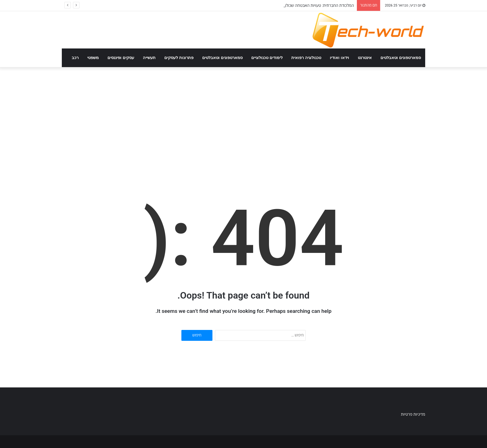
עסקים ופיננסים (121, 58)
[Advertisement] (243, 120)
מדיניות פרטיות (413, 414)
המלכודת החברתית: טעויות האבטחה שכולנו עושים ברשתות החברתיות (298, 5)
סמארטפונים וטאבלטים (401, 58)
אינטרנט (365, 58)
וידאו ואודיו (339, 58)
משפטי (93, 58)
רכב (75, 58)
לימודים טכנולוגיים (267, 58)
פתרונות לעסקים (179, 58)
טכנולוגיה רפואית (306, 58)
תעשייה (149, 58)
